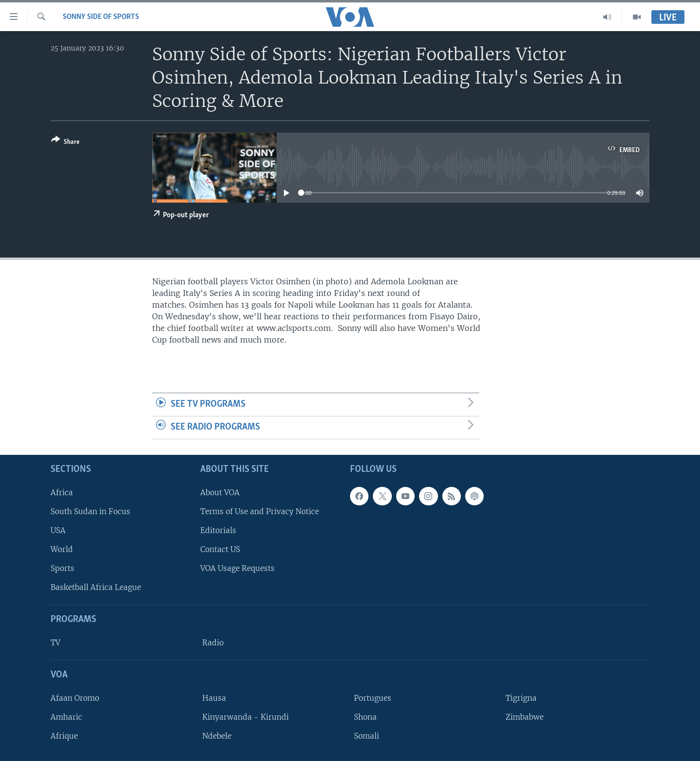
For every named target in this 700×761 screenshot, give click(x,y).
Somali (367, 736)
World (62, 549)
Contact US (220, 549)
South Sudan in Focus (90, 511)
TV (55, 643)
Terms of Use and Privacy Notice (260, 511)
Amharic (66, 717)
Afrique (64, 736)
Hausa (214, 698)
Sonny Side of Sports (101, 17)
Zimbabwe (525, 717)
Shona (365, 717)
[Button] (65, 143)
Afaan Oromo (75, 698)
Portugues (373, 698)
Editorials (218, 530)
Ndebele (217, 736)
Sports (62, 568)
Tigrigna (521, 698)
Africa (62, 492)
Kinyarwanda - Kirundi (245, 717)
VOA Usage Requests (237, 568)
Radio (213, 643)
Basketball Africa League (96, 587)
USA (58, 530)
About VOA (220, 492)
